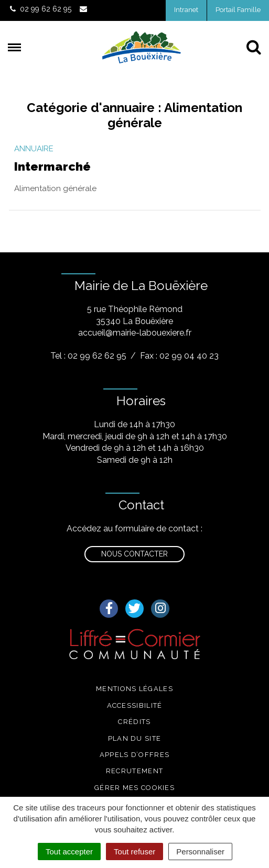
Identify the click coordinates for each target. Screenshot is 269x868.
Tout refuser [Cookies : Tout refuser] (134, 852)
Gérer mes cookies (134, 788)
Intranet (186, 10)
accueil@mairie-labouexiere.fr (135, 333)
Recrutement (134, 771)
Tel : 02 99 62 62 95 (88, 356)
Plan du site (135, 738)
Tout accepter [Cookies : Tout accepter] (69, 852)
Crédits (134, 722)
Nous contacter (134, 554)
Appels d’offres (135, 755)
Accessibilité (135, 705)
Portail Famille (238, 10)
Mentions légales (134, 689)
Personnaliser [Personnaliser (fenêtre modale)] (200, 852)
